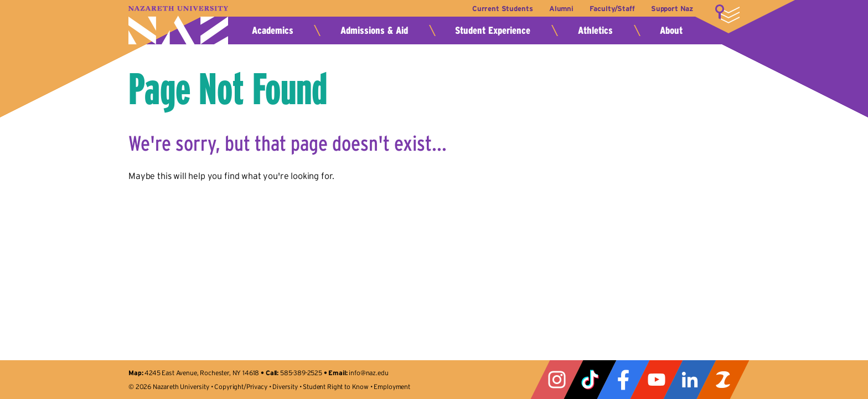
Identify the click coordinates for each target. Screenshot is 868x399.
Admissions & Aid (374, 30)
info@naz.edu (368, 373)
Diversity (285, 387)
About (671, 30)
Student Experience (493, 30)
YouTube (657, 380)
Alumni (561, 9)
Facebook (623, 380)
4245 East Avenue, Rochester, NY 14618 (202, 373)
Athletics (595, 30)
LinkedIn (690, 380)
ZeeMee (723, 380)
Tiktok (590, 380)
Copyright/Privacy (241, 387)
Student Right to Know (336, 387)
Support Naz (672, 9)
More (727, 14)
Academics (273, 30)
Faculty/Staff (612, 9)
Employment (392, 387)
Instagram (557, 380)
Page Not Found (228, 89)
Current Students (502, 9)
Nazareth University (178, 25)
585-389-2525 (301, 373)
